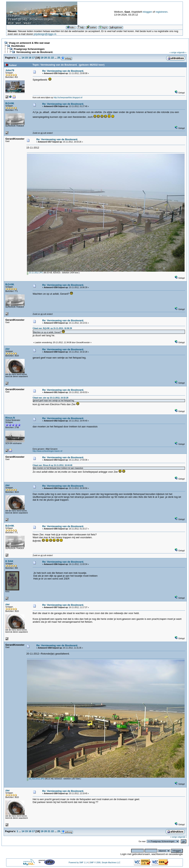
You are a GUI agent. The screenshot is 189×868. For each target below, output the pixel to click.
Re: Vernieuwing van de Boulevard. (63, 71)
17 (33, 58)
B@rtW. (10, 103)
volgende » (182, 52)
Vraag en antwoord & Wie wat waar (29, 43)
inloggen (147, 12)
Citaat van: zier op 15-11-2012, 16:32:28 (51, 398)
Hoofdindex (18, 46)
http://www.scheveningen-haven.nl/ (48, 451)
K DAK (9, 561)
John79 (10, 70)
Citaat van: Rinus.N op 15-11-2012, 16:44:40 (52, 465)
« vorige (173, 52)
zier (7, 349)
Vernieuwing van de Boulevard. (35, 52)
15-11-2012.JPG (35, 273)
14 (23, 58)
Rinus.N (10, 418)
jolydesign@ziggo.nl (45, 34)
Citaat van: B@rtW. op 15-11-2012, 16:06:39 (52, 328)
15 (26, 58)
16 (30, 58)
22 (52, 58)
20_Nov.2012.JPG (36, 779)
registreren (162, 12)
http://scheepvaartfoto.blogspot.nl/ (68, 98)
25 (59, 58)
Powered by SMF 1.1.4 (78, 863)
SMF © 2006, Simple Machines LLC (105, 863)
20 (45, 58)
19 (42, 58)
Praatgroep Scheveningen (29, 49)
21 (49, 58)
